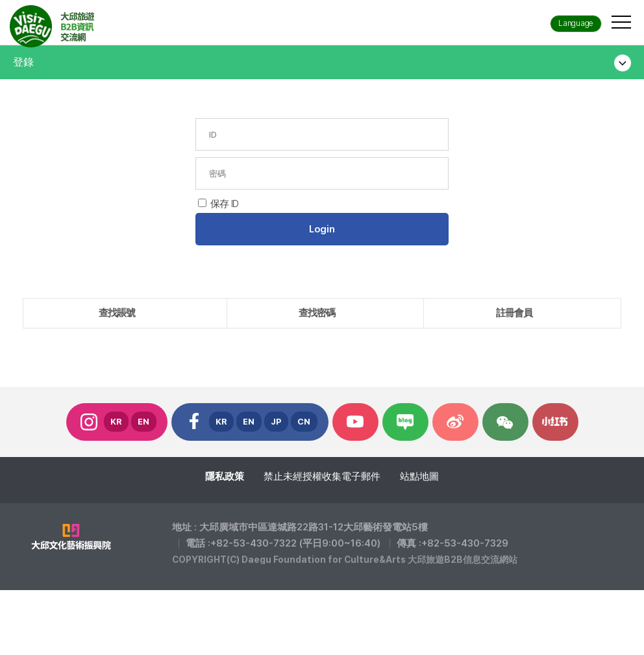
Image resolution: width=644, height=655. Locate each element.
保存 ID (224, 204)
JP (276, 422)
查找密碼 (317, 313)
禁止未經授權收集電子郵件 (322, 476)
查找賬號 (117, 313)
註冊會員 (514, 313)
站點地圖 (419, 476)
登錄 (23, 62)
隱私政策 (225, 476)
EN (144, 422)
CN (304, 422)
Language (576, 23)
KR (116, 422)
